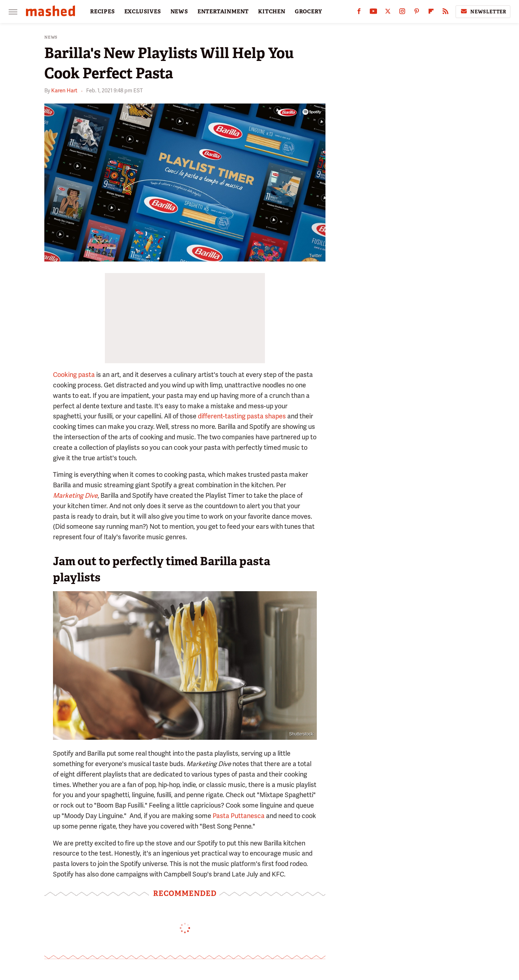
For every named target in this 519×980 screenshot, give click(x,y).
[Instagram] (402, 13)
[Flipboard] (431, 13)
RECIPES (103, 12)
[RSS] (445, 13)
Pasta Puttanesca (239, 816)
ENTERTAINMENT (223, 12)
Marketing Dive (75, 495)
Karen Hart (64, 91)
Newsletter (483, 12)
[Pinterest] (417, 13)
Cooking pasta (74, 375)
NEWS (179, 12)
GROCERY (309, 12)
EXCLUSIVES (143, 12)
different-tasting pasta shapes (242, 416)
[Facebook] (359, 13)
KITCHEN (272, 12)
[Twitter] (388, 13)
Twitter (316, 256)
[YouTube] (373, 13)
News (51, 37)
